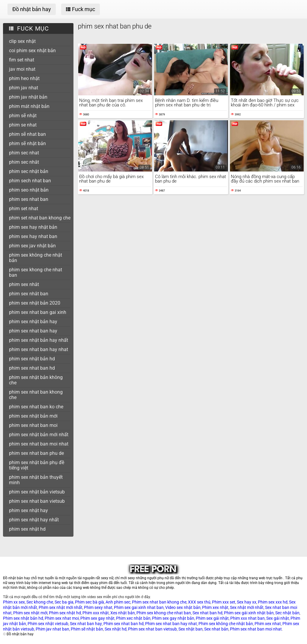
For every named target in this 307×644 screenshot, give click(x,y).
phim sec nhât (24, 162)
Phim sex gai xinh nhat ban (139, 607)
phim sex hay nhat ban (33, 236)
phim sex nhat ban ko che (36, 407)
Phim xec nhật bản (133, 618)
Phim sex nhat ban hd (124, 624)
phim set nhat (24, 209)
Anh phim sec (118, 602)
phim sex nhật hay (28, 510)
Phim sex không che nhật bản (226, 624)
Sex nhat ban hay (86, 624)
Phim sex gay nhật (97, 618)
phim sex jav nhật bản (32, 246)
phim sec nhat (24, 153)
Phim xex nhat (268, 624)
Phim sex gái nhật (212, 618)
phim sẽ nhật (23, 116)
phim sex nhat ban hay (33, 331)
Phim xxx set (224, 602)
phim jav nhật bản (28, 97)
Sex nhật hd (116, 629)
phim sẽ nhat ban (27, 134)
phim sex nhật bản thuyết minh (36, 480)
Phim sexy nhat (98, 607)
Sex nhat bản (216, 629)
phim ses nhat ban (29, 199)
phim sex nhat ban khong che (36, 395)
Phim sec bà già (89, 602)
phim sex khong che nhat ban (36, 272)
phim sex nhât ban (29, 294)
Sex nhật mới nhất (247, 607)
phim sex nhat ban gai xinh (38, 312)
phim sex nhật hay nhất (34, 520)
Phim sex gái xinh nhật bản (249, 613)
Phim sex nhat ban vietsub (152, 629)
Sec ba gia (64, 602)
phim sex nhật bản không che (36, 380)
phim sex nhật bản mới (33, 416)
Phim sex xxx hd (273, 602)
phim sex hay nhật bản (33, 227)
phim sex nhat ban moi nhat (39, 444)
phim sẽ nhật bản (27, 143)
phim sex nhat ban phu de (36, 453)
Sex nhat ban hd (207, 613)
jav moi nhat (22, 69)
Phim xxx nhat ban (247, 618)
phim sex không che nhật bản (36, 258)
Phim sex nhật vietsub (48, 624)
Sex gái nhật (278, 618)
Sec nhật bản (287, 613)
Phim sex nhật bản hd (23, 618)
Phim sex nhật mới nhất (61, 607)
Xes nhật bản (123, 613)
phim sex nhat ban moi (33, 425)
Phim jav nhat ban (52, 629)
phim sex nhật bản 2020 (35, 303)
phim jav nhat (24, 88)
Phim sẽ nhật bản (87, 629)
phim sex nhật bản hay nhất (39, 340)
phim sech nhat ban (30, 181)
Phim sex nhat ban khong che (159, 602)
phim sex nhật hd (27, 529)
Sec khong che (40, 602)
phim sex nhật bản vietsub (37, 492)
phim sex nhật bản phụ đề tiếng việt (37, 465)
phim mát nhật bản (29, 106)
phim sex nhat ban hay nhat (39, 349)
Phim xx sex (14, 602)
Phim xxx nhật (96, 613)
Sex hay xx (247, 602)
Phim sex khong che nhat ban (164, 613)
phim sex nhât (24, 284)
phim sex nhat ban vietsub (37, 501)
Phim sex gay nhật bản (173, 618)
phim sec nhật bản (29, 171)
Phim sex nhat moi (62, 618)
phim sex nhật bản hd (32, 359)
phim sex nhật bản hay (33, 322)
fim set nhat (22, 60)
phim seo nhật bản (29, 190)
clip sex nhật (22, 41)
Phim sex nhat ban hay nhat (171, 624)
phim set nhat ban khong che (40, 218)
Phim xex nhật (215, 607)
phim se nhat (23, 125)
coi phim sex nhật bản (32, 51)
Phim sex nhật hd (65, 613)
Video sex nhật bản (183, 607)
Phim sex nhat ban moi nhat (256, 629)
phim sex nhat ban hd (32, 368)
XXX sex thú (199, 602)
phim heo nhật (24, 78)
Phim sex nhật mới (30, 613)
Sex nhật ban (191, 629)
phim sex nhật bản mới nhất (39, 435)
